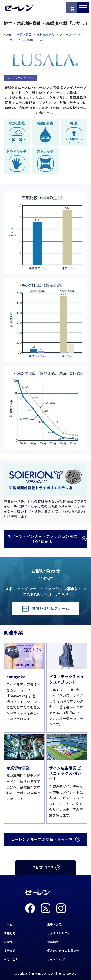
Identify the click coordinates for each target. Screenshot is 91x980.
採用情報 (9, 950)
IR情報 (8, 942)
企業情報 (53, 942)
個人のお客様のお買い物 (63, 950)
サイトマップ (56, 959)
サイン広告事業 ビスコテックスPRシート (65, 773)
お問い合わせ (12, 959)
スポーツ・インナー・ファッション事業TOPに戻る (46, 539)
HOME (8, 34)
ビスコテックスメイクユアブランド (66, 679)
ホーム (8, 924)
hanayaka (16, 677)
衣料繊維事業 (46, 34)
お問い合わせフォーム (46, 608)
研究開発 (9, 933)
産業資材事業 (18, 768)
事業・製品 (24, 34)
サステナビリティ (59, 933)
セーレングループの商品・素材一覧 (45, 839)
